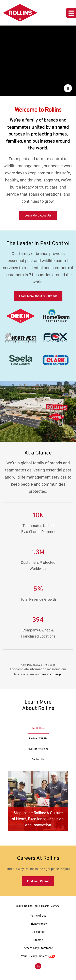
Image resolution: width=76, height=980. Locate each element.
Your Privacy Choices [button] (38, 956)
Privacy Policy (38, 924)
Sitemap (38, 940)
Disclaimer (38, 932)
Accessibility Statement (38, 948)
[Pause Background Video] (68, 88)
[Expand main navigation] (71, 13)
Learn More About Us (38, 215)
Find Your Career (38, 881)
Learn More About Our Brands (38, 296)
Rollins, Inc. (31, 906)
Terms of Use (38, 916)
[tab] (38, 728)
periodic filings (51, 674)
